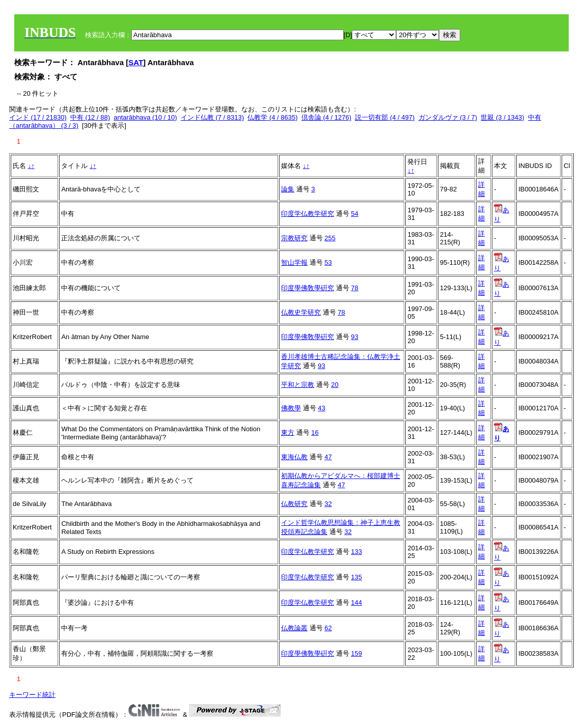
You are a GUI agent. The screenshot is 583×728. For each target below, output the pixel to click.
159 (356, 653)
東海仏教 (294, 457)
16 (315, 432)
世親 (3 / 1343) (502, 117)
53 (328, 262)
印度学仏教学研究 (308, 214)
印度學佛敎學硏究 (308, 288)
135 (356, 577)
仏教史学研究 (301, 312)
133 (356, 552)
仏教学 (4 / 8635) (272, 117)
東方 (288, 432)
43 (321, 408)
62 (328, 628)
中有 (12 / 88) (90, 117)
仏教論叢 (294, 628)
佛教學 (291, 408)
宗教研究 (294, 238)
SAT (136, 62)
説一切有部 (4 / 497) (385, 117)
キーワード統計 (32, 695)
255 (330, 238)
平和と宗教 (298, 385)
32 (328, 504)
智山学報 (294, 262)
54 (354, 214)
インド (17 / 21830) (38, 117)
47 (328, 457)
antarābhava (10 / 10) (145, 117)
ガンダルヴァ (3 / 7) (448, 117)
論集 (288, 189)
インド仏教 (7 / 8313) (212, 117)
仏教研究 (294, 504)
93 (354, 337)
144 (356, 603)
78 (354, 288)
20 (335, 385)
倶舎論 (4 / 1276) (326, 117)
